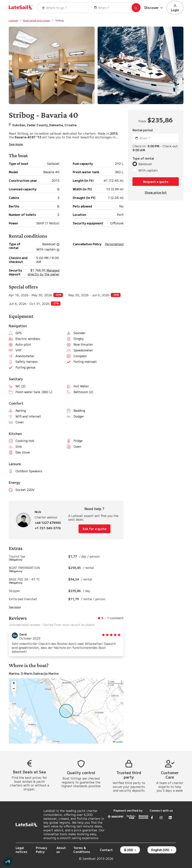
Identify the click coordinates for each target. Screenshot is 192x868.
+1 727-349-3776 (48, 528)
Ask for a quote (95, 529)
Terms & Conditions (82, 850)
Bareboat (145, 164)
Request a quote (156, 182)
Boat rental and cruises (37, 20)
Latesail (13, 20)
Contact (106, 850)
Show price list (156, 192)
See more (15, 607)
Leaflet (118, 742)
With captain (148, 170)
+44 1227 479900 (48, 523)
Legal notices (21, 850)
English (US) (161, 850)
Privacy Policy (42, 850)
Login (175, 8)
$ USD (129, 850)
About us (61, 850)
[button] (154, 8)
